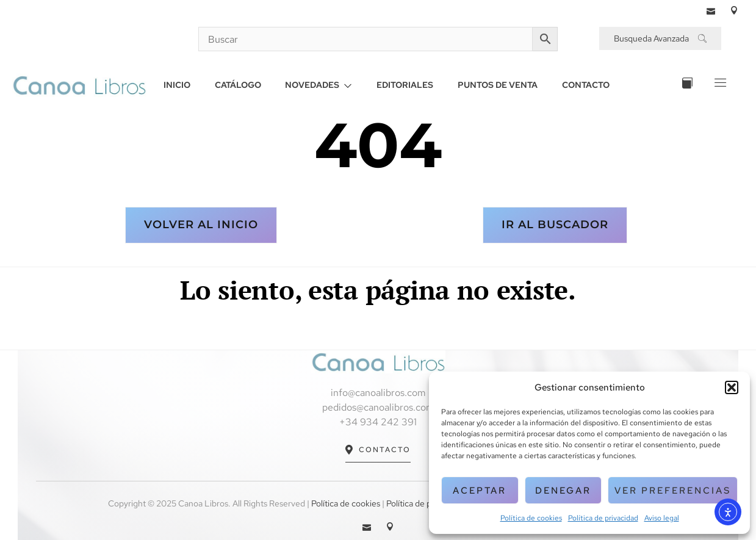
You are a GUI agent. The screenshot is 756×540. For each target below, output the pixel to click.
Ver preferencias (673, 491)
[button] (732, 387)
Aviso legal (662, 518)
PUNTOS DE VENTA (498, 85)
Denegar (563, 491)
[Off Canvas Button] (719, 85)
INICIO (177, 85)
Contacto (378, 450)
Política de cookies (531, 518)
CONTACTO (586, 85)
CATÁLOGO (238, 85)
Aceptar (480, 491)
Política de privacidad (603, 518)
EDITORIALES (405, 85)
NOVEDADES (319, 85)
